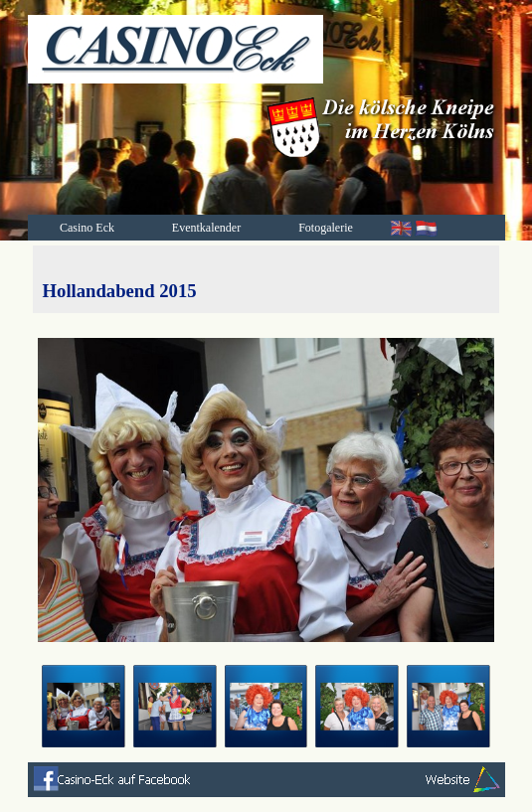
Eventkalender (206, 228)
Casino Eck (87, 228)
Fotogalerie (326, 228)
